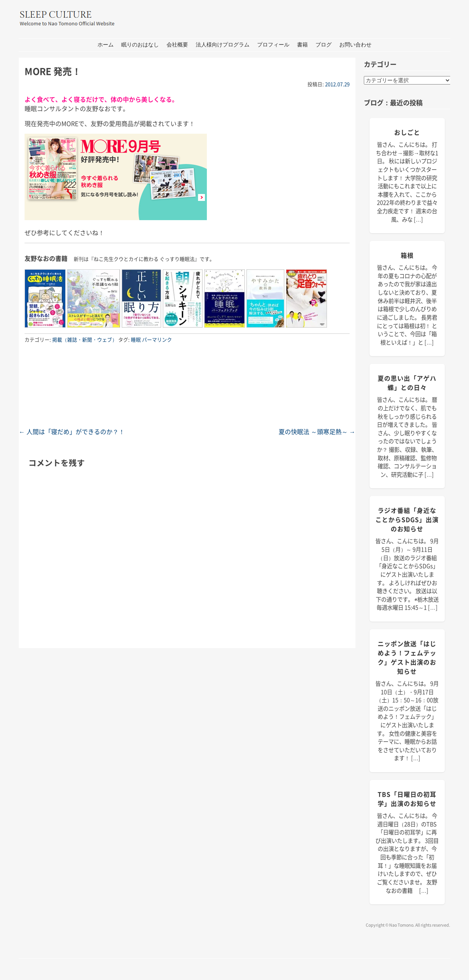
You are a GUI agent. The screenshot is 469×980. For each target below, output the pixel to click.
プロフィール (273, 45)
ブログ (324, 45)
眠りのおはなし (140, 45)
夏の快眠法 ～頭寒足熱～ (317, 431)
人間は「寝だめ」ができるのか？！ (72, 431)
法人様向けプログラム (223, 45)
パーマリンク (157, 339)
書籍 (302, 45)
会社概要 (177, 45)
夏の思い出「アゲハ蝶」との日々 (407, 383)
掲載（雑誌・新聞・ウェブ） (85, 339)
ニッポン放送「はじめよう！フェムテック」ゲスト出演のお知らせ (407, 657)
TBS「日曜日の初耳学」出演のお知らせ (407, 799)
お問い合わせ (355, 45)
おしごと (407, 132)
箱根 (407, 255)
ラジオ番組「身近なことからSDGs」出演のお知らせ (407, 519)
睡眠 (136, 339)
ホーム (106, 45)
